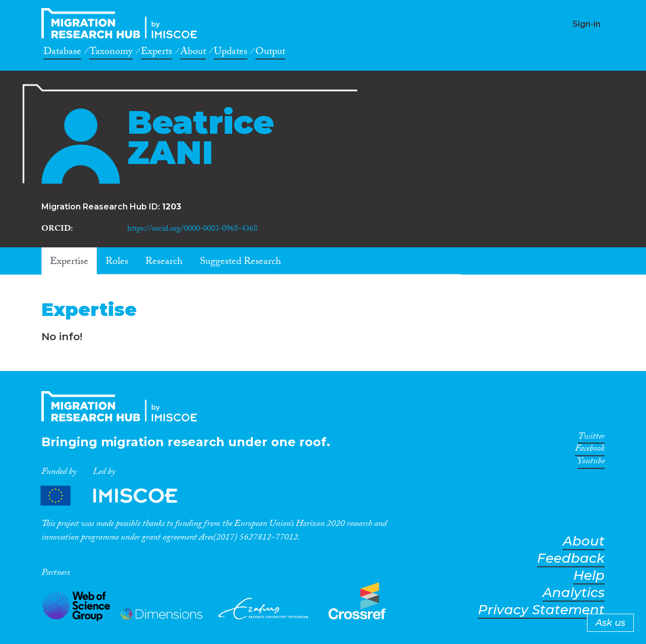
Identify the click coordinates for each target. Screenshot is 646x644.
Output (270, 53)
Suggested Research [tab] (240, 262)
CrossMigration (122, 23)
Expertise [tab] (69, 262)
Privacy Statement (541, 610)
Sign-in (586, 24)
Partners (118, 496)
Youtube (591, 463)
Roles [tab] (117, 262)
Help (589, 576)
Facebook (590, 450)
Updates (231, 53)
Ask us (610, 623)
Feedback (571, 558)
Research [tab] (164, 262)
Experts (156, 53)
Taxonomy (111, 53)
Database (62, 53)
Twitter (591, 438)
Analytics (574, 593)
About (193, 53)
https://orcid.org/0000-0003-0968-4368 (192, 229)
